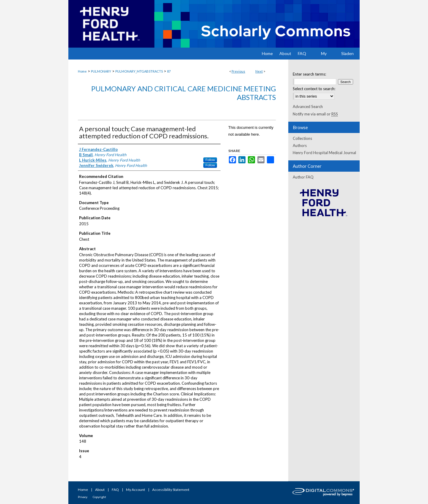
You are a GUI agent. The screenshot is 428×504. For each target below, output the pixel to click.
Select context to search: (314, 89)
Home (82, 71)
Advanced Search (308, 107)
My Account (136, 490)
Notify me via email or (315, 114)
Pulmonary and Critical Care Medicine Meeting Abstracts (184, 93)
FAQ (115, 490)
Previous (238, 71)
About (100, 490)
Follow (210, 160)
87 (169, 71)
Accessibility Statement (171, 490)
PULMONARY (101, 71)
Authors (300, 145)
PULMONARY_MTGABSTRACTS (139, 71)
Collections (302, 138)
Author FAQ (303, 177)
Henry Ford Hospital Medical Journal (324, 153)
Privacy (83, 497)
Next (259, 71)
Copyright (99, 497)
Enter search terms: (309, 74)
